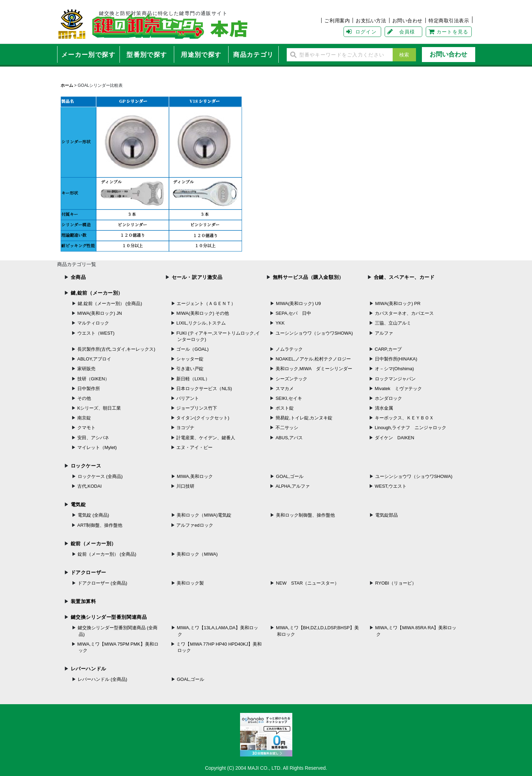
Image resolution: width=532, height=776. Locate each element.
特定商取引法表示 (449, 21)
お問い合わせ (407, 21)
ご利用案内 (337, 21)
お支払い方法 (371, 21)
